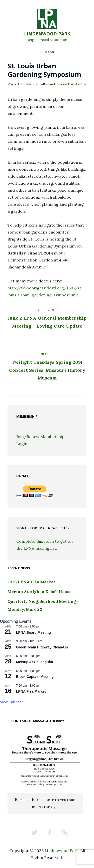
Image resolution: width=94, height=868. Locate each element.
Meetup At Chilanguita (34, 662)
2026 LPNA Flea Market (31, 582)
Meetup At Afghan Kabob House (39, 592)
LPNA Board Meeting (33, 632)
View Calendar (11, 702)
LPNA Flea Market (31, 691)
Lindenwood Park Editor (67, 84)
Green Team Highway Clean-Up (42, 647)
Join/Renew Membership (40, 437)
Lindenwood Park (47, 34)
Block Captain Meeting (35, 677)
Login (22, 444)
